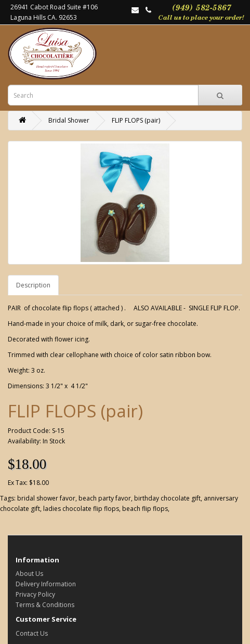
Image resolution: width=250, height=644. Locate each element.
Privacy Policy (35, 594)
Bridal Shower (69, 120)
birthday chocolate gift (167, 498)
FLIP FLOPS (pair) (136, 120)
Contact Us (32, 633)
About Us (29, 574)
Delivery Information (46, 584)
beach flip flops (145, 509)
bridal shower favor (46, 498)
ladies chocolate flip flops (81, 509)
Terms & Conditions (45, 605)
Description (33, 285)
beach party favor (105, 498)
